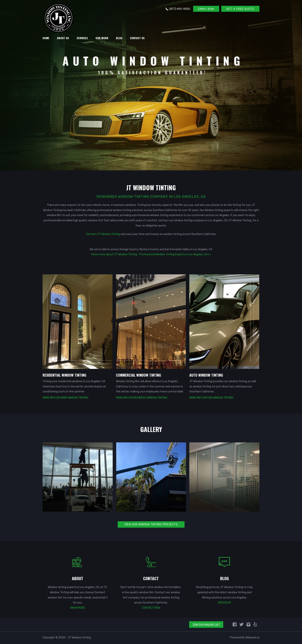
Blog (119, 38)
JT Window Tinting (79, 638)
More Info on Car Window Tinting (211, 398)
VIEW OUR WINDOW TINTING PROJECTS (151, 524)
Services (82, 38)
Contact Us (137, 38)
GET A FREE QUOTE (240, 9)
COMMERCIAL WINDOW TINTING (138, 375)
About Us (63, 38)
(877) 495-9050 (180, 9)
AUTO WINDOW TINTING (206, 375)
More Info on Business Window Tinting (142, 398)
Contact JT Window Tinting (103, 234)
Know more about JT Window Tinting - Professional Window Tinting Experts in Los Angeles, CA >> (151, 254)
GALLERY (151, 429)
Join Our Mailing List (206, 625)
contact (164, 220)
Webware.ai (252, 638)
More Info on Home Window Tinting (65, 398)
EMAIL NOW (206, 9)
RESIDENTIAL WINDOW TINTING (64, 375)
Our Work (102, 38)
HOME (46, 38)
